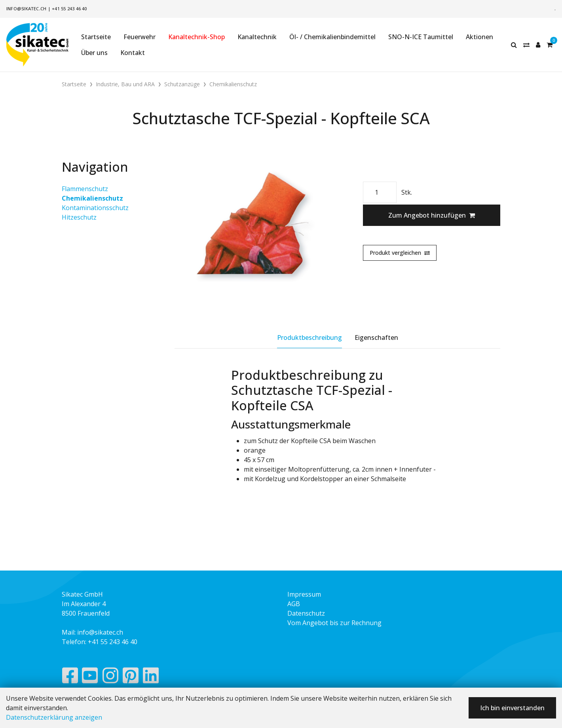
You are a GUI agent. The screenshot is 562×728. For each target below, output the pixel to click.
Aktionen (479, 37)
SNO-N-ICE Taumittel (421, 37)
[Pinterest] (131, 677)
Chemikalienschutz (92, 198)
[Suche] (514, 45)
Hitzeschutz (79, 217)
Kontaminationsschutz (95, 208)
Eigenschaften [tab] (376, 337)
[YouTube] (90, 677)
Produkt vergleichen (400, 253)
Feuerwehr (140, 37)
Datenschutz (306, 613)
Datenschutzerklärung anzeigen (54, 717)
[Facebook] (70, 677)
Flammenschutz (85, 189)
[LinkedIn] (151, 677)
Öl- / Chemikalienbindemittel (332, 37)
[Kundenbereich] (538, 45)
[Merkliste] (526, 45)
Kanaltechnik (257, 37)
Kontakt (133, 53)
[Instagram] (110, 677)
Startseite (96, 37)
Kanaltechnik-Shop (197, 37)
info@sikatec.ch (26, 9)
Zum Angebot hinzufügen (432, 215)
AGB (294, 604)
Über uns (94, 53)
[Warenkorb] (550, 45)
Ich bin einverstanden (512, 708)
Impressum (304, 594)
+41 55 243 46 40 (69, 9)
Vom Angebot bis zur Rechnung (334, 623)
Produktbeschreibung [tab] (309, 337)
